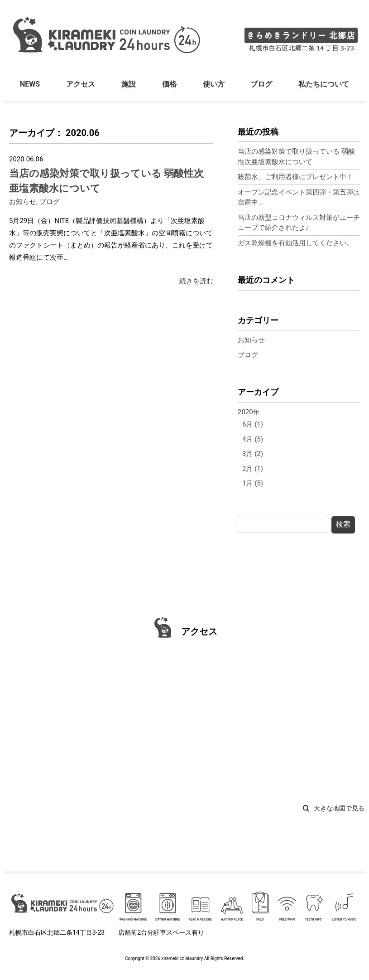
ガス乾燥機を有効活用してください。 (295, 243)
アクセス (81, 85)
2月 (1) (253, 469)
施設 (129, 85)
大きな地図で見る (339, 808)
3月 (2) (253, 454)
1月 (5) (253, 483)
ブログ (261, 85)
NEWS (30, 85)
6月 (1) (253, 424)
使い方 (213, 85)
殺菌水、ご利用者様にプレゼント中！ (295, 177)
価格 (169, 85)
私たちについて (324, 85)
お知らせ (23, 202)
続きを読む (196, 281)
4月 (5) (253, 439)
